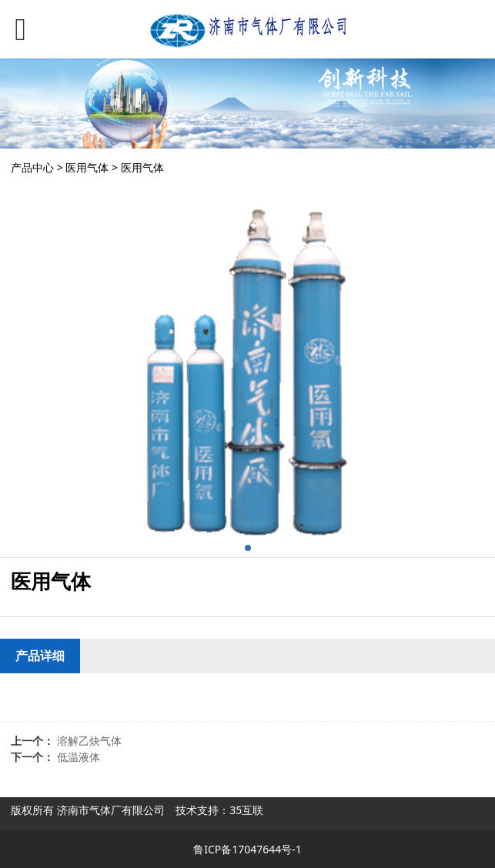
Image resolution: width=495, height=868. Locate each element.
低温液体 (79, 757)
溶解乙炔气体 (89, 741)
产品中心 (32, 167)
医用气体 (87, 167)
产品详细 (40, 656)
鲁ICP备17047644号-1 (247, 849)
